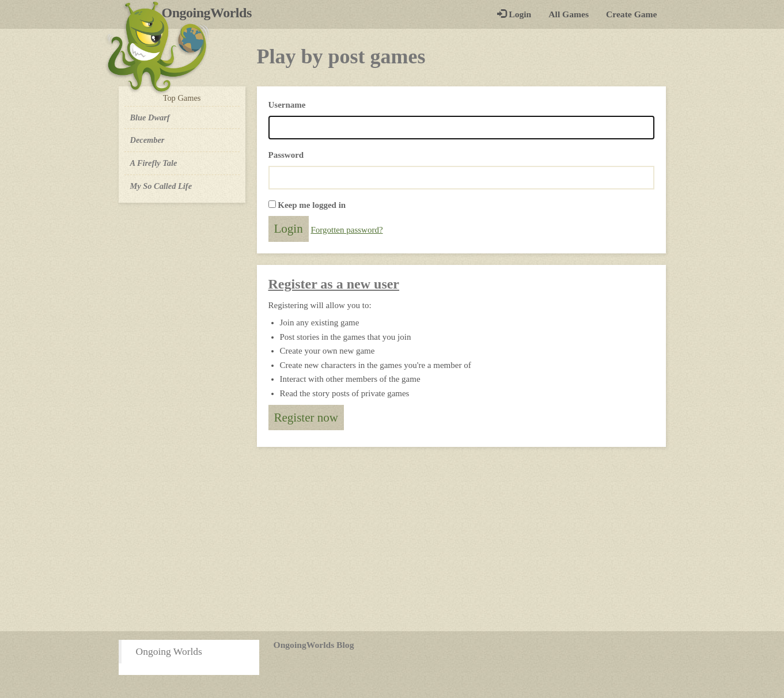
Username (287, 105)
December (147, 140)
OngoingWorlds (211, 13)
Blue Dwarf (150, 117)
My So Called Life (161, 186)
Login (514, 14)
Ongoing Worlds (169, 651)
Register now (306, 418)
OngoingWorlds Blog (314, 645)
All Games (569, 14)
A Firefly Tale (154, 163)
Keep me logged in (312, 205)
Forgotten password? (346, 230)
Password (286, 155)
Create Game (631, 14)
